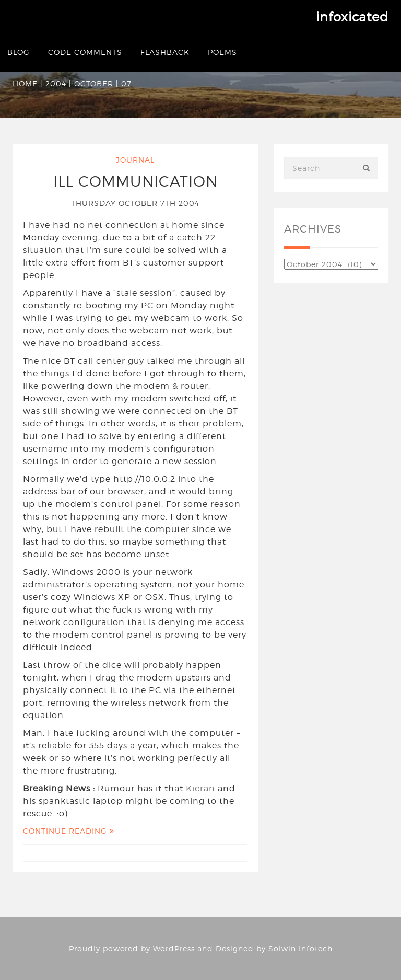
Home (25, 83)
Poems (222, 52)
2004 (56, 83)
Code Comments (85, 52)
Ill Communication (135, 181)
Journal (135, 160)
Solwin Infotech (300, 948)
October (94, 83)
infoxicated (352, 17)
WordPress (174, 948)
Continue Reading (69, 831)
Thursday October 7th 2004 (135, 203)
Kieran (200, 788)
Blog (19, 52)
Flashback (165, 52)
